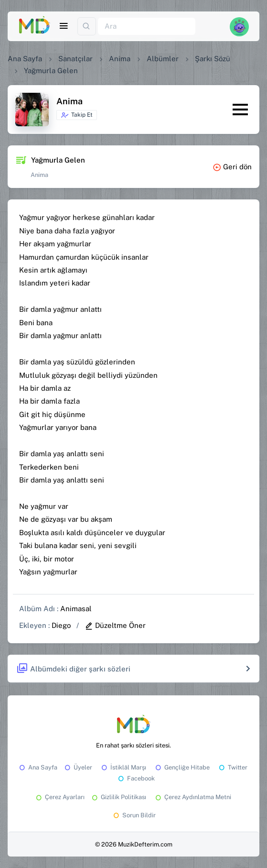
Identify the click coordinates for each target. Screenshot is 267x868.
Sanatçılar (75, 59)
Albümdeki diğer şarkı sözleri (73, 669)
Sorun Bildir (134, 815)
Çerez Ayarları (59, 797)
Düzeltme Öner (115, 625)
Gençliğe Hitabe (182, 767)
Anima (120, 59)
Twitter (232, 767)
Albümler (163, 59)
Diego (61, 625)
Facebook (136, 778)
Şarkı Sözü (213, 59)
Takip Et (77, 115)
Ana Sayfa (25, 59)
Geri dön (232, 167)
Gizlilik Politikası (118, 797)
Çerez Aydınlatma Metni (192, 797)
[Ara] (147, 27)
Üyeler (78, 767)
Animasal (76, 609)
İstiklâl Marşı (123, 767)
